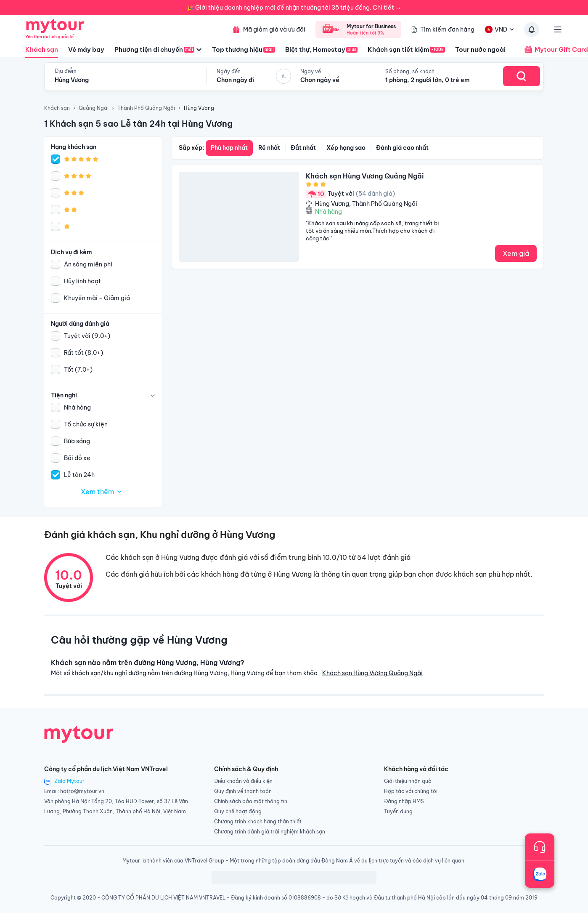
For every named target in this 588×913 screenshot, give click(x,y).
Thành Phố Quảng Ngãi (146, 108)
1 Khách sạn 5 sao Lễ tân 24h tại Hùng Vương (138, 124)
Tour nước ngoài (480, 49)
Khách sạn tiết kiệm (406, 49)
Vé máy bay (86, 49)
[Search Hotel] (522, 76)
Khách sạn (42, 52)
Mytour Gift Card (552, 50)
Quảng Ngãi (94, 108)
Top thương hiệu (244, 49)
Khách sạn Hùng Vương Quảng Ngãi (372, 673)
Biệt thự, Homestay (321, 49)
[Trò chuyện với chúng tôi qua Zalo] (540, 874)
